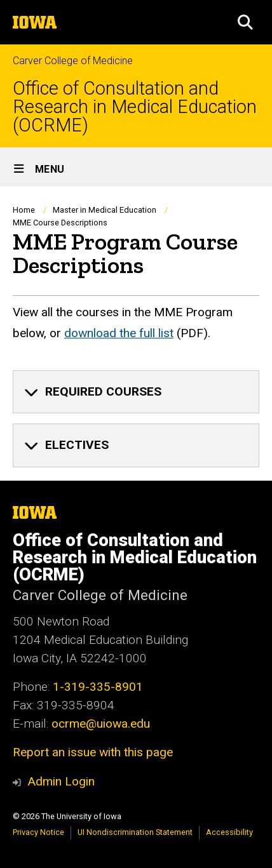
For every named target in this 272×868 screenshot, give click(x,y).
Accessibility (229, 832)
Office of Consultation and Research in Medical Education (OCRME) (135, 107)
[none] (136, 392)
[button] (245, 22)
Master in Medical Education (105, 210)
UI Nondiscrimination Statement (135, 832)
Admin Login (61, 781)
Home (24, 210)
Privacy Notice (38, 832)
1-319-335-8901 (98, 687)
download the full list (119, 333)
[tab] (136, 392)
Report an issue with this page (93, 752)
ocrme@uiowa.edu (101, 724)
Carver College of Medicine (73, 61)
